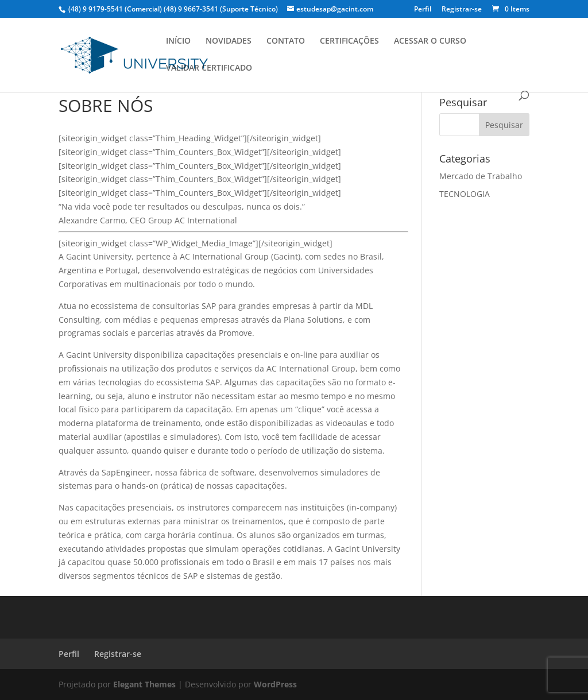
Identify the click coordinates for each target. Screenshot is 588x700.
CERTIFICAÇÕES (349, 41)
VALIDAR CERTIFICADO (209, 68)
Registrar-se (462, 10)
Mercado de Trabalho (481, 176)
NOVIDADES (229, 41)
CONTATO (286, 41)
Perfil (423, 10)
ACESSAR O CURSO (430, 41)
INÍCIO (178, 41)
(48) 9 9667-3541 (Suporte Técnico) (221, 9)
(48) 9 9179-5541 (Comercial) (115, 9)
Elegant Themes (144, 684)
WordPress (275, 684)
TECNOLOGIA (465, 194)
